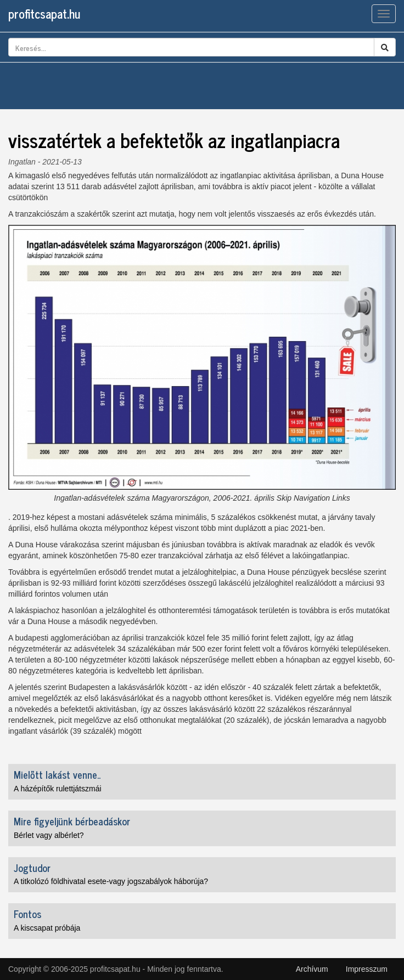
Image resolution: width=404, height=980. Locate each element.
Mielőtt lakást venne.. (57, 774)
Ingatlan (22, 162)
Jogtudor (32, 868)
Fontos (27, 914)
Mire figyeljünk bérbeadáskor (72, 821)
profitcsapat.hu (44, 13)
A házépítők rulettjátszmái (58, 789)
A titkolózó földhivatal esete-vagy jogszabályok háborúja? (111, 881)
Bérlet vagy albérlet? (49, 835)
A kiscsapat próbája (47, 928)
